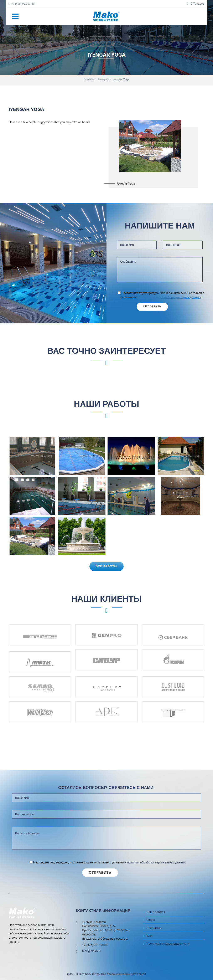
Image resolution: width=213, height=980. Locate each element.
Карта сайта (138, 974)
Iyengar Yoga (121, 79)
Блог (150, 936)
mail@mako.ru (92, 951)
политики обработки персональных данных (169, 297)
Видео (151, 920)
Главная (89, 79)
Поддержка (154, 928)
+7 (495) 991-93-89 (22, 4)
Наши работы (156, 912)
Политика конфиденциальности (168, 944)
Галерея (104, 79)
